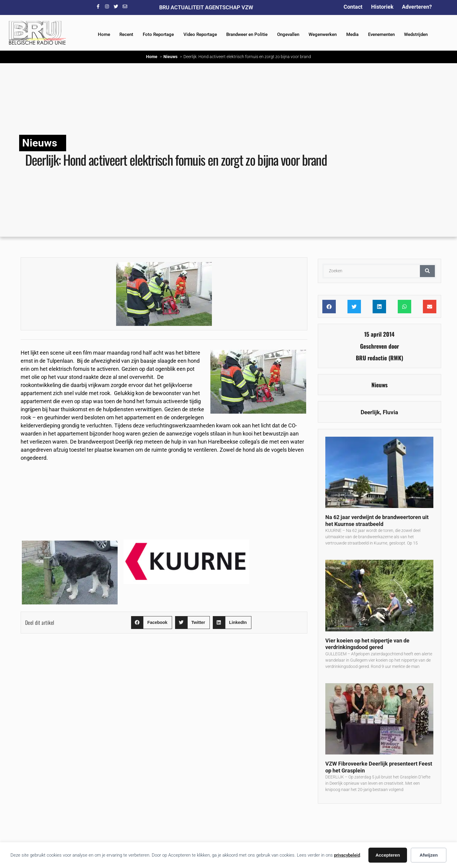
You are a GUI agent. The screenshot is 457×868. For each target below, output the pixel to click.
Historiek (382, 7)
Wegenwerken (323, 34)
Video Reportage (200, 34)
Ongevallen (288, 34)
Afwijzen (429, 855)
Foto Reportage (158, 34)
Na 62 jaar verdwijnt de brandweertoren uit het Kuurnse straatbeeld (377, 521)
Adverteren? (417, 7)
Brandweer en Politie (247, 34)
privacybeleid (347, 855)
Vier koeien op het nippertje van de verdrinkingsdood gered (367, 644)
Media (352, 34)
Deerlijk (370, 412)
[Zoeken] (427, 271)
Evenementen (381, 34)
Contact (353, 7)
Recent (126, 34)
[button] (152, 623)
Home (104, 34)
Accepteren (388, 855)
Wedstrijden (416, 34)
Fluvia (390, 412)
